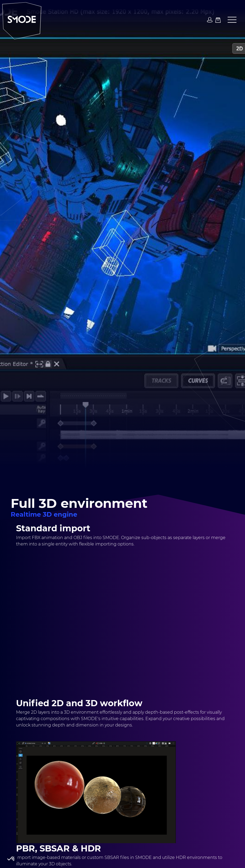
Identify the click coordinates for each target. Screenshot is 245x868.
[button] (230, 20)
